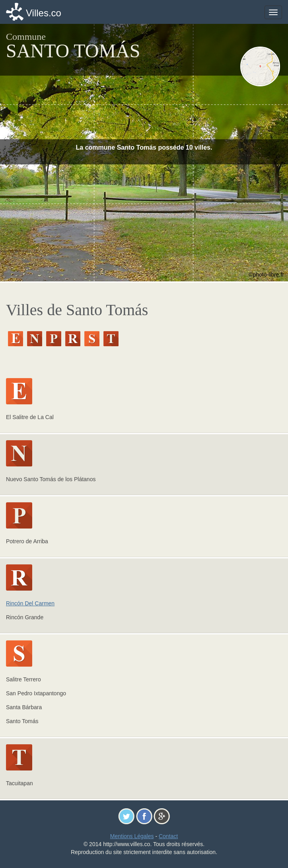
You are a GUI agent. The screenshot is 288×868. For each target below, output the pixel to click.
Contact (168, 836)
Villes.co (44, 13)
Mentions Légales (132, 836)
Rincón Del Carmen (30, 603)
